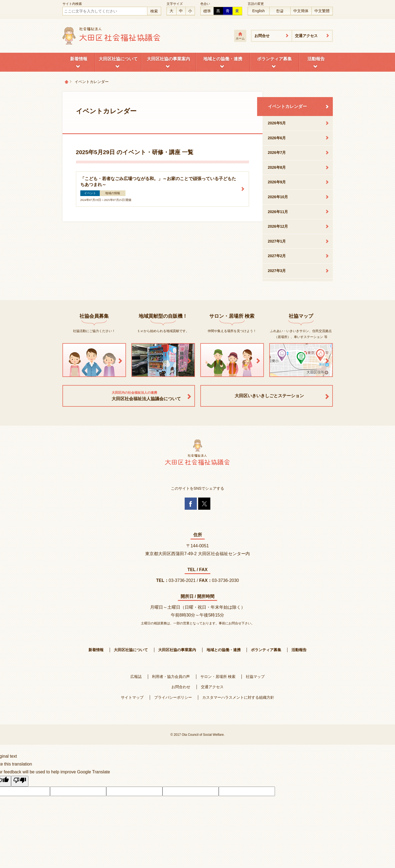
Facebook (191, 504)
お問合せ (262, 36)
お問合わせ (181, 687)
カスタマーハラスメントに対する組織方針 (238, 697)
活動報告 (316, 59)
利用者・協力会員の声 (171, 677)
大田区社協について (118, 59)
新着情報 (79, 59)
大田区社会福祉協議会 (112, 36)
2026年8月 (277, 167)
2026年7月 (277, 153)
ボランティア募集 (274, 59)
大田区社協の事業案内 (168, 59)
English (258, 11)
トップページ (67, 82)
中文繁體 (322, 11)
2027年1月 (277, 241)
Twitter (204, 504)
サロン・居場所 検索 (218, 677)
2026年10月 (278, 197)
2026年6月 (277, 138)
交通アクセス (306, 36)
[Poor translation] (20, 781)
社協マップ (255, 677)
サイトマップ (132, 697)
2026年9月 (277, 182)
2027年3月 (277, 271)
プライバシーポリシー (173, 697)
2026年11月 (278, 212)
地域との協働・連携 (223, 59)
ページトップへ (369, 821)
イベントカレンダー (287, 106)
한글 (280, 11)
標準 (207, 11)
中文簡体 (301, 11)
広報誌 (136, 677)
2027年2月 (277, 256)
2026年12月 (278, 226)
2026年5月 (277, 123)
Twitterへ (369, 850)
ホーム (240, 38)
